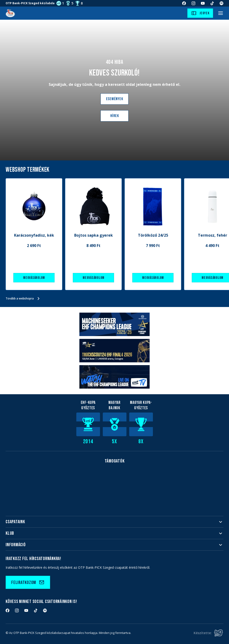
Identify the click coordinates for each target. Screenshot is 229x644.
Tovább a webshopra (23, 299)
